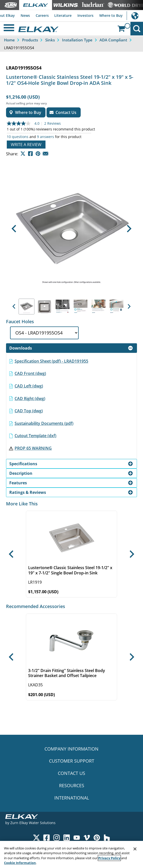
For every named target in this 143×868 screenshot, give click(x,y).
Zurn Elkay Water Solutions (33, 823)
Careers (42, 15)
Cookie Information (20, 863)
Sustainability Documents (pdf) (44, 423)
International (135, 16)
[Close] (135, 849)
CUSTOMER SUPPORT (72, 761)
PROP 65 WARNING (33, 448)
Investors (85, 15)
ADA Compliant (113, 40)
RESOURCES (72, 785)
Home (9, 40)
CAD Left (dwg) (29, 386)
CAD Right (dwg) (30, 398)
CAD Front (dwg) (30, 373)
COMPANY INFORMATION (71, 749)
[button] (14, 229)
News (25, 15)
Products (30, 40)
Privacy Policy (109, 858)
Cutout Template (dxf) (35, 436)
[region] (71, 854)
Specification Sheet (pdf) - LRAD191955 (51, 361)
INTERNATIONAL (72, 798)
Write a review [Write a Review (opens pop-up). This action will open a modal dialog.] (26, 145)
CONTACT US (71, 773)
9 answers (45, 137)
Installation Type (77, 40)
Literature (63, 15)
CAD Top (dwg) (29, 411)
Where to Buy (111, 15)
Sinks (50, 40)
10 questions (18, 137)
